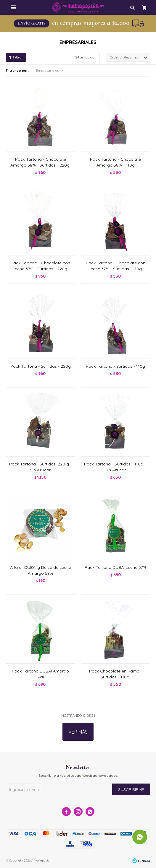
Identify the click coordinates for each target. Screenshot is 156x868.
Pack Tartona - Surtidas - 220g (41, 366)
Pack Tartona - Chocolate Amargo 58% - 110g (115, 162)
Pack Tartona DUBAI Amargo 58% (40, 674)
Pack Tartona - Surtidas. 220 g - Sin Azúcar (40, 467)
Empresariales (47, 71)
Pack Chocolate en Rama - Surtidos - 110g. (116, 674)
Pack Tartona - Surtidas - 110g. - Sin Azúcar (115, 467)
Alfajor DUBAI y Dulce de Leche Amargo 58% (41, 570)
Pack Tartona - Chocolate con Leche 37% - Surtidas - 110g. (116, 266)
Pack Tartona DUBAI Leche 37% (116, 567)
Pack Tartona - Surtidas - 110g (115, 366)
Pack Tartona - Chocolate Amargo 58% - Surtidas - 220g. (40, 162)
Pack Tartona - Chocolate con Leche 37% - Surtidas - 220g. (40, 266)
